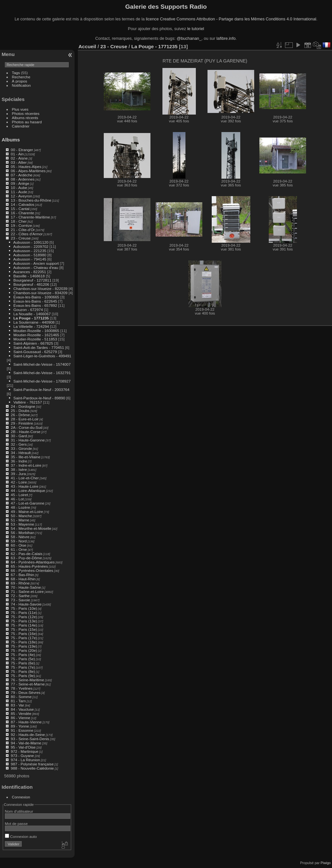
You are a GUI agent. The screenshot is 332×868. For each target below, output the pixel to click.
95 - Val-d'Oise (23, 747)
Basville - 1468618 (29, 276)
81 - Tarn (18, 701)
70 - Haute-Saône (26, 587)
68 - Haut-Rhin (23, 579)
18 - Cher (19, 221)
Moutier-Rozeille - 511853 (35, 339)
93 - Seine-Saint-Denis (30, 739)
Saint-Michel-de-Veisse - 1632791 (42, 373)
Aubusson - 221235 (30, 251)
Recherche (21, 77)
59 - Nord (19, 541)
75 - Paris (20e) (24, 650)
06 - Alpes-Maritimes (28, 171)
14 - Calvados (23, 204)
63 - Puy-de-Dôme (26, 558)
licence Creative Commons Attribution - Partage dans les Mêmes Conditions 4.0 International (231, 19)
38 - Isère (19, 469)
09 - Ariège (20, 183)
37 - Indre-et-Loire (26, 465)
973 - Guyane (22, 756)
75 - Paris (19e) (24, 646)
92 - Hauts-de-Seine (28, 734)
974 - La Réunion (25, 760)
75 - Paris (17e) (24, 638)
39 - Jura (18, 474)
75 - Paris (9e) (23, 676)
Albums (11, 140)
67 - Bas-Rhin (22, 575)
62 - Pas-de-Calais (26, 554)
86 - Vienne (20, 718)
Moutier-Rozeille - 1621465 (36, 335)
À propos (20, 81)
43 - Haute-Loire (24, 486)
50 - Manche (21, 516)
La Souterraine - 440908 (34, 322)
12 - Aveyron (21, 196)
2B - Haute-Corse (26, 432)
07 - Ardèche (22, 175)
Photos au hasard (27, 122)
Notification (21, 85)
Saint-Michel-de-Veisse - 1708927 (42, 381)
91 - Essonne (22, 730)
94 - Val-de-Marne (26, 743)
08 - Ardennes (23, 179)
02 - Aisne (19, 158)
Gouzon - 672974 (28, 310)
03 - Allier (19, 162)
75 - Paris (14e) (24, 625)
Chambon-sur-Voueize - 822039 (40, 289)
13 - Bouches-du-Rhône (31, 200)
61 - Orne (19, 549)
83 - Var (17, 705)
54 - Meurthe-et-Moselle (31, 528)
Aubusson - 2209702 (31, 246)
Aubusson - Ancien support (36, 263)
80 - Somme (21, 697)
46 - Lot (17, 499)
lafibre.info (226, 38)
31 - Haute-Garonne (28, 440)
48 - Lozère (20, 507)
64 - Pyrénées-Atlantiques (33, 562)
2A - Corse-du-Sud (26, 427)
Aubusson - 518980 (30, 255)
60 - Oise (18, 545)
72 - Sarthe (20, 596)
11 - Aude (19, 192)
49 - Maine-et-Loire (27, 512)
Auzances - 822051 (30, 272)
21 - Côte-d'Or (23, 230)
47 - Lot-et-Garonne (27, 503)
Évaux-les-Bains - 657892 (35, 305)
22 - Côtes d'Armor (27, 234)
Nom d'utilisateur (19, 811)
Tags (16, 73)
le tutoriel (196, 29)
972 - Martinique (24, 751)
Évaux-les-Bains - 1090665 (36, 297)
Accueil (87, 46)
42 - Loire (19, 482)
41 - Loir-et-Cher (25, 478)
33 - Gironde (21, 448)
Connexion (21, 797)
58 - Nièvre (20, 537)
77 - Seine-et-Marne (28, 684)
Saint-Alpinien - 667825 (33, 343)
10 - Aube (19, 188)
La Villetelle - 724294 (31, 326)
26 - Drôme (20, 415)
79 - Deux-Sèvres (26, 692)
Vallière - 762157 (28, 402)
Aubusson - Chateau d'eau (36, 267)
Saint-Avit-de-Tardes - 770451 (39, 347)
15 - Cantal (20, 209)
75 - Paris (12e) (24, 617)
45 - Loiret (19, 495)
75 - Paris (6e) (23, 663)
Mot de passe (16, 823)
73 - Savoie (20, 600)
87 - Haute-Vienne (26, 722)
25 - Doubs (20, 411)
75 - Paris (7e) (23, 667)
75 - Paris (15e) (24, 629)
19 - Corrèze (21, 225)
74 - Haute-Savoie (26, 604)
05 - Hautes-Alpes (26, 167)
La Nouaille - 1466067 (32, 314)
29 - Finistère (22, 423)
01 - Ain (17, 154)
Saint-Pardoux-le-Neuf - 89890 (39, 398)
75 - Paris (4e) (23, 655)
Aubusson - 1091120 (31, 242)
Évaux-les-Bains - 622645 (35, 301)
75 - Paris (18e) (24, 642)
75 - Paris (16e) (24, 634)
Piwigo (326, 863)
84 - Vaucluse (22, 709)
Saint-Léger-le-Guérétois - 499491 (42, 356)
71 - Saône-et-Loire (27, 591)
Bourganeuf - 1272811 (32, 280)
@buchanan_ (189, 38)
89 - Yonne (20, 726)
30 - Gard (19, 436)
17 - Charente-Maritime (30, 217)
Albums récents (25, 118)
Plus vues (20, 109)
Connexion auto (21, 836)
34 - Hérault (21, 453)
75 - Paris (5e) (23, 659)
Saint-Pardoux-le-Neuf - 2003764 (41, 389)
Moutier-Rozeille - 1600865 (36, 331)
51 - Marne (20, 520)
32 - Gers (19, 444)
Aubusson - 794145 (30, 259)
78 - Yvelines (22, 688)
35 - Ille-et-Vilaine (25, 457)
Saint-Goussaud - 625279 (35, 352)
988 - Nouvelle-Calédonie (32, 768)
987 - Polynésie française (32, 764)
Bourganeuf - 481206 (31, 284)
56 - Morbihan (23, 533)
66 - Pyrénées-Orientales (32, 570)
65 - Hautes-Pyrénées (29, 566)
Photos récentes (26, 113)
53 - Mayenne (22, 524)
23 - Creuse (21, 238)
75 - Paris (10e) (24, 608)
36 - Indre (19, 461)
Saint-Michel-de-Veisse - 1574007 (42, 364)
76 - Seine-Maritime (27, 680)
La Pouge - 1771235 (31, 318)
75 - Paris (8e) (23, 671)
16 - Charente (22, 213)
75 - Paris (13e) (24, 621)
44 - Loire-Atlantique (28, 490)
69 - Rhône (20, 583)
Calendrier (21, 126)
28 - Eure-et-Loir (25, 419)
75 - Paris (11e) (24, 612)
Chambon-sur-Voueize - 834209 (40, 293)
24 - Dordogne (23, 406)
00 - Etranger (22, 150)
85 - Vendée (21, 713)
